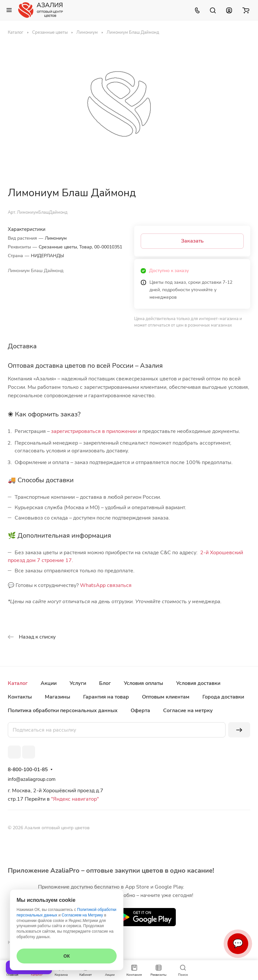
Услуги (78, 683)
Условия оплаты (143, 683)
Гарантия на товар (106, 697)
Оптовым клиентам (166, 697)
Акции (49, 683)
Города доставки (223, 697)
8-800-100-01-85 (28, 770)
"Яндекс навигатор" (74, 799)
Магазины (58, 697)
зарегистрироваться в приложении (94, 431)
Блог (105, 683)
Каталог (18, 683)
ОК (66, 956)
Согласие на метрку (188, 711)
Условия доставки (198, 683)
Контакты (20, 697)
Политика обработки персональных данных (63, 711)
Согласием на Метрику (82, 915)
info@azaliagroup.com (32, 779)
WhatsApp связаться (106, 585)
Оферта (140, 711)
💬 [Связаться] (238, 944)
